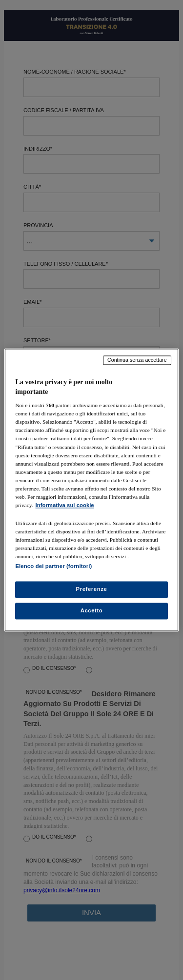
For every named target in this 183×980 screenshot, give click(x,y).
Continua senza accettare (137, 360)
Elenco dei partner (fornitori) (53, 567)
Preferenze (92, 589)
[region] (91, 490)
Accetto (92, 611)
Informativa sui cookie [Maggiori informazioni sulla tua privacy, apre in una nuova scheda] (65, 505)
